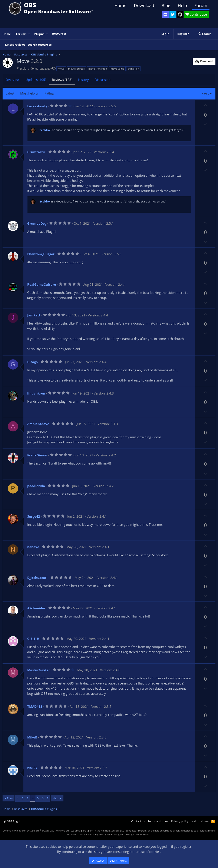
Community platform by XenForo (37, 831)
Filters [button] (205, 93)
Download (144, 5)
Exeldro (24, 68)
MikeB (32, 737)
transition (133, 69)
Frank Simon (37, 455)
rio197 (32, 768)
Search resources (40, 45)
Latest (10, 93)
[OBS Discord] (165, 15)
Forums (21, 34)
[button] (29, 34)
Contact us (138, 821)
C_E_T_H (33, 639)
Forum (201, 5)
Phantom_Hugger (41, 254)
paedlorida (36, 486)
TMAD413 (35, 706)
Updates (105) (36, 80)
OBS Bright (12, 821)
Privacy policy (180, 821)
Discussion (103, 80)
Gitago (32, 362)
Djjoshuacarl (37, 578)
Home (120, 5)
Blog (166, 5)
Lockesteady (37, 106)
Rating (49, 93)
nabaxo (33, 547)
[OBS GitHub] (180, 15)
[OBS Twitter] (173, 15)
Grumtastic (36, 152)
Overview (13, 80)
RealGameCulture (42, 284)
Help (182, 5)
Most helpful (29, 93)
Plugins (39, 34)
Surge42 (34, 516)
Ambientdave (38, 424)
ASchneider (36, 608)
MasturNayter (39, 670)
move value (117, 69)
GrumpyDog (37, 223)
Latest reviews (15, 45)
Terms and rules (158, 821)
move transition (98, 69)
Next (56, 798)
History (83, 80)
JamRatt (34, 315)
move (61, 69)
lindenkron (36, 393)
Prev (10, 798)
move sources (76, 69)
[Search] (205, 34)
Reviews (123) (62, 80)
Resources (59, 33)
